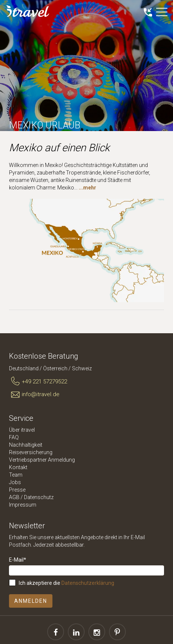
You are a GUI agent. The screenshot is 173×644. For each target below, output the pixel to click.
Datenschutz (39, 497)
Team (16, 475)
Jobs (15, 482)
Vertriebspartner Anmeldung (42, 460)
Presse (17, 490)
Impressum (23, 505)
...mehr (87, 188)
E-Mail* (18, 560)
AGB (14, 497)
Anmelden (31, 601)
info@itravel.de (34, 395)
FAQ (14, 437)
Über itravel (22, 430)
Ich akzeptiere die (66, 583)
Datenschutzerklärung (88, 583)
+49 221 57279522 (38, 382)
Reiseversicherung (31, 452)
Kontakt (18, 467)
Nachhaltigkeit (26, 445)
